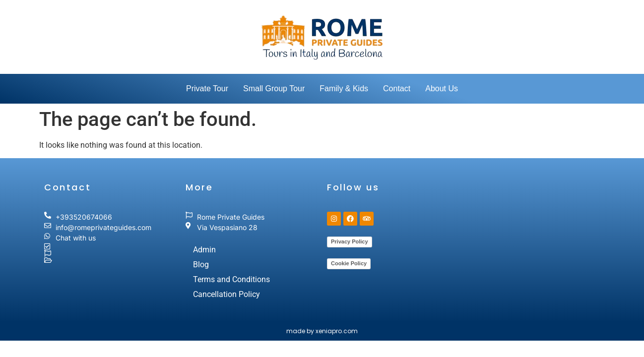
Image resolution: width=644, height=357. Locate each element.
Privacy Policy (350, 241)
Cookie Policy (349, 263)
